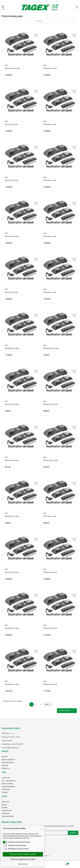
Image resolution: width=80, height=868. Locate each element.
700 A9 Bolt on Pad (12, 628)
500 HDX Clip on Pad (51, 348)
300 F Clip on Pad (50, 516)
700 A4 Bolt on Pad (12, 684)
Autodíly (4, 808)
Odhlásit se (5, 768)
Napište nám (6, 789)
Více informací (23, 864)
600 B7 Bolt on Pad (50, 684)
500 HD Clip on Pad (12, 348)
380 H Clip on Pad (11, 460)
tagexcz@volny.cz (12, 748)
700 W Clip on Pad (50, 68)
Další (48, 705)
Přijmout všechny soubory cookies (23, 854)
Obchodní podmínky (8, 787)
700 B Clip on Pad (50, 124)
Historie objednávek (8, 760)
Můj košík (5, 765)
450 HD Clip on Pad (12, 404)
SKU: (6, 65)
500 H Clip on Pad (50, 292)
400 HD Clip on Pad (50, 404)
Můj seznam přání (8, 763)
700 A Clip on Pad (11, 180)
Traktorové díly (7, 810)
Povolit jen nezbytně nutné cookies (23, 859)
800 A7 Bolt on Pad (12, 572)
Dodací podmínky (7, 784)
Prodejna (5, 792)
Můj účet (4, 757)
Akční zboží (5, 802)
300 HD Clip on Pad (12, 516)
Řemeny (4, 805)
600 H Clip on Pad (50, 236)
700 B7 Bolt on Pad (50, 572)
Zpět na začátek (66, 711)
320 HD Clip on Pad (50, 460)
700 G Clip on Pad (11, 124)
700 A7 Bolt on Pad (50, 628)
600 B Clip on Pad (11, 292)
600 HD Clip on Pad (12, 236)
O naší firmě (6, 778)
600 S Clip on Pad (50, 180)
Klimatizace (6, 813)
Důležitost (55, 21)
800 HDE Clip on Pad (12, 68)
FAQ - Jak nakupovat (9, 781)
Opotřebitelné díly (7, 816)
